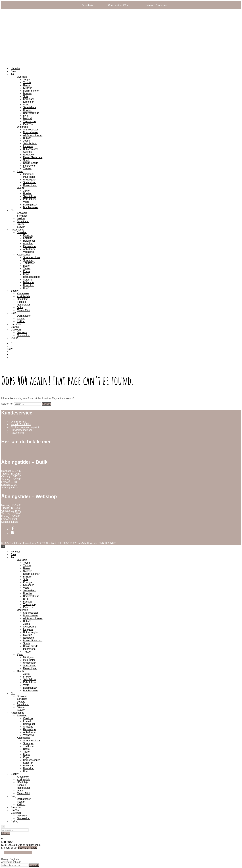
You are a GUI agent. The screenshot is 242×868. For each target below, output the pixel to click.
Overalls (28, 152)
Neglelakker (23, 305)
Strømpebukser (32, 257)
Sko (13, 210)
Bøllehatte (29, 282)
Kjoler (20, 171)
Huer (26, 288)
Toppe (27, 80)
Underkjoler (29, 180)
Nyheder (15, 68)
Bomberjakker (31, 207)
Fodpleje (22, 302)
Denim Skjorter (31, 91)
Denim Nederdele (33, 157)
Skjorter (27, 88)
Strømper (28, 260)
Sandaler (22, 216)
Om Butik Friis (19, 422)
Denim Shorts (31, 163)
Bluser (27, 85)
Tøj (13, 74)
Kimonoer (28, 102)
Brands (15, 327)
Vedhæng (28, 252)
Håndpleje (23, 299)
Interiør (21, 319)
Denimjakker (30, 205)
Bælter (27, 266)
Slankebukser (31, 130)
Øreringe (28, 235)
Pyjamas (28, 124)
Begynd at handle (28, 848)
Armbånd (28, 244)
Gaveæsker (23, 335)
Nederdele (29, 155)
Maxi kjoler (29, 177)
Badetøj (27, 118)
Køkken (21, 321)
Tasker (27, 269)
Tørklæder (29, 263)
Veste (26, 105)
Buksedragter (30, 149)
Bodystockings (31, 113)
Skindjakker (30, 196)
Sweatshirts (30, 107)
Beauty (15, 291)
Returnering (17, 433)
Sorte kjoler (29, 182)
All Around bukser (33, 135)
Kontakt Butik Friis (21, 424)
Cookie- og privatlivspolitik (25, 427)
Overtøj (21, 188)
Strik (26, 96)
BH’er (26, 116)
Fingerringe (29, 246)
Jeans (26, 141)
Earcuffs (28, 238)
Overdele (22, 77)
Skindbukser (30, 143)
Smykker (22, 232)
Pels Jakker (30, 199)
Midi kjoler (29, 174)
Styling (15, 338)
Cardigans (29, 99)
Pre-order (16, 324)
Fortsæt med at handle (18, 852)
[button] (11, 343)
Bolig (14, 313)
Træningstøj (30, 121)
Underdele (23, 127)
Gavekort (16, 330)
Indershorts (29, 166)
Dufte (20, 307)
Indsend (34, 865)
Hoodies (28, 110)
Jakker (27, 191)
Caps (26, 274)
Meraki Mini (23, 310)
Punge (27, 271)
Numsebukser (31, 132)
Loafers (21, 219)
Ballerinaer (23, 221)
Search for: (7, 404)
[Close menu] (3, 546)
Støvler (21, 227)
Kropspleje (23, 294)
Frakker (27, 193)
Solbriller (28, 280)
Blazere (27, 93)
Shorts (27, 160)
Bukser (27, 138)
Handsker (28, 285)
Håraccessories (32, 277)
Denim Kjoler (30, 185)
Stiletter (21, 224)
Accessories (17, 230)
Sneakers (22, 213)
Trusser (27, 168)
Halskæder (29, 241)
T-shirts (27, 82)
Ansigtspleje (24, 296)
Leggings (28, 146)
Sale (13, 71)
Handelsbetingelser (21, 430)
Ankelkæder (30, 249)
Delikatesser (24, 316)
